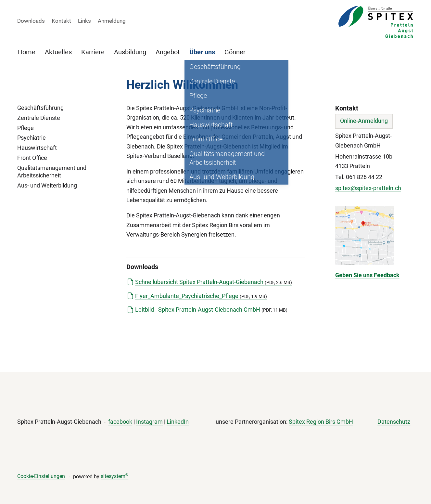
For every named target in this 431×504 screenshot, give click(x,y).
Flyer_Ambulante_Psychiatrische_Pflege (201, 296)
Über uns (202, 52)
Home (27, 52)
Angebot (168, 52)
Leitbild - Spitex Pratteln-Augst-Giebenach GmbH (211, 310)
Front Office (32, 158)
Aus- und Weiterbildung (47, 186)
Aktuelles (58, 52)
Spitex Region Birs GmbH (321, 422)
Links (84, 21)
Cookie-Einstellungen (41, 476)
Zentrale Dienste (39, 118)
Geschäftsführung (40, 108)
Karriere (93, 52)
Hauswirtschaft (37, 148)
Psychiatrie (32, 138)
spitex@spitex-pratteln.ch (368, 188)
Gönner (235, 52)
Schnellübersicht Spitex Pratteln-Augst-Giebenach (214, 282)
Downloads (31, 21)
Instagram (149, 422)
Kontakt (61, 21)
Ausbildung (130, 52)
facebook (120, 422)
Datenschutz (394, 422)
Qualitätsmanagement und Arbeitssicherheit (52, 172)
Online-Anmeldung (364, 121)
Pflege (25, 128)
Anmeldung (112, 21)
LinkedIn (178, 422)
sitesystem (114, 476)
